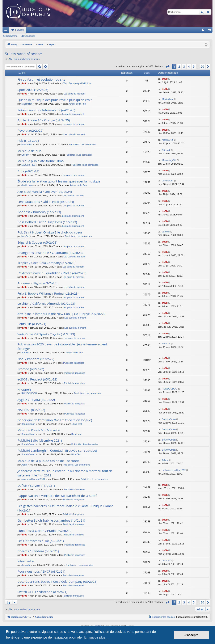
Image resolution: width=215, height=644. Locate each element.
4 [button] (189, 66)
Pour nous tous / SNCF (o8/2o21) (41, 571)
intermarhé (26, 561)
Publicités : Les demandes (82, 144)
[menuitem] (203, 30)
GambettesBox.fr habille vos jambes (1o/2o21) (51, 520)
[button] (168, 67)
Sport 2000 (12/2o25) (33, 90)
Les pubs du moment (74, 94)
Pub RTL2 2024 (28, 140)
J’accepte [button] (191, 635)
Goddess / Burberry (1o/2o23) (39, 212)
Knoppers (24, 389)
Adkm (24, 465)
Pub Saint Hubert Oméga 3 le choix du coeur (50, 232)
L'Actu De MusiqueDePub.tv (76, 83)
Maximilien (27, 104)
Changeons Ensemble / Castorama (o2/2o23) (50, 253)
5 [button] (194, 66)
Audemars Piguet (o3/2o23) (37, 283)
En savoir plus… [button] (96, 637)
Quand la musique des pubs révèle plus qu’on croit (55, 100)
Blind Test (77, 424)
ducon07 (26, 565)
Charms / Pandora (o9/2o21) (38, 551)
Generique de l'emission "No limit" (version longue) (55, 420)
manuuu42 (27, 144)
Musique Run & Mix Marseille (39, 430)
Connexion (30, 36)
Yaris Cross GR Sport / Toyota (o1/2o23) (46, 334)
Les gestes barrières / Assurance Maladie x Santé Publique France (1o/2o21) (65, 508)
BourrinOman (28, 424)
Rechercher (12, 36)
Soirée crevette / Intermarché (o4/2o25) (46, 110)
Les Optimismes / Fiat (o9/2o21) (41, 541)
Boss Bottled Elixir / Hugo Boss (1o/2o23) (47, 222)
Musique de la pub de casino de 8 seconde (49, 461)
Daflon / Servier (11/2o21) (36, 485)
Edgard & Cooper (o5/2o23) (37, 242)
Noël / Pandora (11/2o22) (36, 359)
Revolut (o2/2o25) (30, 130)
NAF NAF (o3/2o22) (31, 410)
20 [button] (202, 66)
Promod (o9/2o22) (31, 369)
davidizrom (27, 185)
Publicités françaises (74, 363)
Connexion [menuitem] (210, 31)
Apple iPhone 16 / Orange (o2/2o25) (44, 120)
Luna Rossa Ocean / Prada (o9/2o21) (44, 531)
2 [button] (179, 66)
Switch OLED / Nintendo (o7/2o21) (42, 592)
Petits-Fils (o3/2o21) (32, 324)
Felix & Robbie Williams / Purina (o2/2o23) (48, 293)
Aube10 (25, 353)
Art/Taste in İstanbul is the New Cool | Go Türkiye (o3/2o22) (61, 314)
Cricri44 (25, 155)
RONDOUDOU (29, 393)
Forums (75, 30)
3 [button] (184, 66)
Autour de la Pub (77, 104)
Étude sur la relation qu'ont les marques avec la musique (59, 181)
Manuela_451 (28, 165)
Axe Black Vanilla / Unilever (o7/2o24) (45, 191)
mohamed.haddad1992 (33, 479)
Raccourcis (7, 31)
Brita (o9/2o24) (28, 171)
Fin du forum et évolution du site (41, 79)
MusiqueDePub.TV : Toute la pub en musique (37, 30)
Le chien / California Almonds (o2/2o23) (46, 303)
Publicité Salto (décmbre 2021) (40, 440)
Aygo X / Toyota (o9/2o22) (36, 400)
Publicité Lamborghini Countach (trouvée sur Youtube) (57, 450)
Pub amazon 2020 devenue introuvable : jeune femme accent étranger (62, 346)
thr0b (24, 83)
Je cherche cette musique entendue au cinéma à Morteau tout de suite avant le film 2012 (65, 473)
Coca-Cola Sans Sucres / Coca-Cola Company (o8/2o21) (57, 581)
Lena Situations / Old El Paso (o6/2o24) (46, 202)
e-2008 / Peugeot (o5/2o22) (37, 379)
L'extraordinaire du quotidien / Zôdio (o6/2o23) (52, 273)
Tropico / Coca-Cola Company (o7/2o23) (46, 263)
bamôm (25, 236)
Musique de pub (29, 151)
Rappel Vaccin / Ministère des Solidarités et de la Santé (57, 496)
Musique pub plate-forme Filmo (41, 161)
